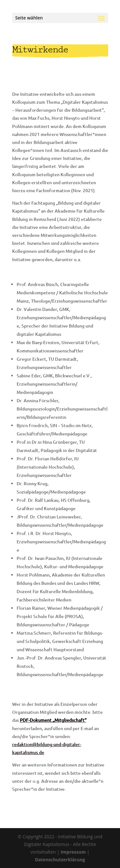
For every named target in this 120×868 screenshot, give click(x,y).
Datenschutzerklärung (60, 860)
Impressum (73, 852)
